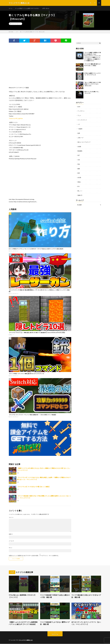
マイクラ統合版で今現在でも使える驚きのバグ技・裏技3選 (55, 596)
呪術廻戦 (80, 150)
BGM (79, 107)
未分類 (79, 176)
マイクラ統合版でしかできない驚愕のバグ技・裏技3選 (55, 623)
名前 (11, 534)
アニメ (79, 115)
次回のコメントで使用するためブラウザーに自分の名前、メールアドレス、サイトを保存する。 (34, 556)
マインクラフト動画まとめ (26, 640)
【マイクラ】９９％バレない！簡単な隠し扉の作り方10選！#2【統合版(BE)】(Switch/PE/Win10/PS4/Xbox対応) (37, 333)
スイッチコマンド (14, 251)
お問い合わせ (46, 8)
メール (11, 541)
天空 (79, 159)
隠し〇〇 (12, 335)
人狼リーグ (80, 137)
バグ (19, 24)
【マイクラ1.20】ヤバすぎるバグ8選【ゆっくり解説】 (34, 487)
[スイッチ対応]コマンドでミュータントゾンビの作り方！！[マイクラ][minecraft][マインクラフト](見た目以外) (36, 249)
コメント (11, 517)
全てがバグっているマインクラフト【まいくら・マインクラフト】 (86, 623)
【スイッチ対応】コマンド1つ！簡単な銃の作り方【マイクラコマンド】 (27, 374)
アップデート (81, 111)
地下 (79, 155)
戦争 (79, 172)
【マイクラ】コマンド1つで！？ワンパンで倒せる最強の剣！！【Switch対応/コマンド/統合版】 (33, 415)
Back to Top (55, 634)
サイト (11, 548)
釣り (79, 185)
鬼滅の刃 (80, 194)
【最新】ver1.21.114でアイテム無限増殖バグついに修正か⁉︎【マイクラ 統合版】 (23, 623)
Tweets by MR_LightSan (16, 119)
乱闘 (79, 133)
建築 (79, 168)
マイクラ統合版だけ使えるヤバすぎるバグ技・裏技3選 (86, 596)
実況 (79, 163)
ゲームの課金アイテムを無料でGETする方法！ (27, 8)
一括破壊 (80, 129)
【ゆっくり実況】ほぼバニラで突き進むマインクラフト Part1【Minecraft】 (92, 84)
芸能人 (79, 181)
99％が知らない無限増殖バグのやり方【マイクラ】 (22, 596)
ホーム (11, 8)
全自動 (79, 146)
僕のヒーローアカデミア (84, 142)
